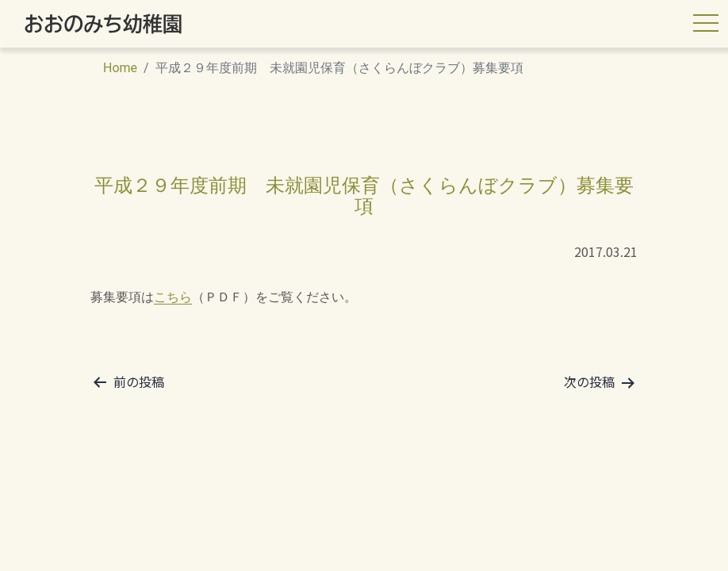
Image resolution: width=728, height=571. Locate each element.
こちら (173, 297)
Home (120, 68)
